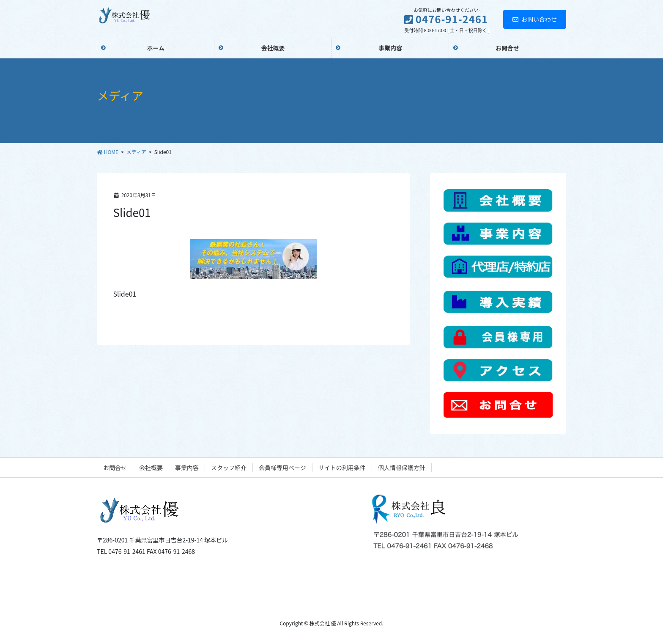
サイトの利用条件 (342, 468)
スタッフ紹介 (229, 468)
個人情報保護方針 (402, 468)
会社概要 (151, 468)
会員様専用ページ (282, 468)
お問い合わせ (535, 19)
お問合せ (115, 468)
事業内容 (187, 468)
